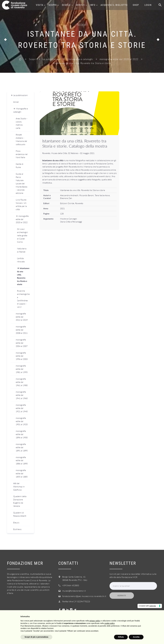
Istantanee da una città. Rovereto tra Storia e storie (23, 276)
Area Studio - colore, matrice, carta (22, 123)
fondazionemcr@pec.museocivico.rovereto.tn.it (84, 596)
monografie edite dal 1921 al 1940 (22, 408)
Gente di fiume (20, 166)
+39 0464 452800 (71, 585)
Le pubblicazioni (52, 59)
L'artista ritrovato (21, 260)
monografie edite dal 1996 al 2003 (22, 356)
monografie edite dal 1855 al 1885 (22, 473)
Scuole (66, 5)
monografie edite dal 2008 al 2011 (22, 330)
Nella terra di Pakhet (22, 250)
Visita (40, 5)
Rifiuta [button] (121, 637)
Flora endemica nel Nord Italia (22, 154)
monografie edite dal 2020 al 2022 (119, 59)
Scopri (53, 5)
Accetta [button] (136, 637)
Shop (136, 5)
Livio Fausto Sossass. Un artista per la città (21, 204)
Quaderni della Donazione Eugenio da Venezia (20, 501)
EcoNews (17, 529)
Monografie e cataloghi (80, 59)
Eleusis (16, 522)
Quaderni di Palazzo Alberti (20, 514)
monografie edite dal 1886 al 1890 (22, 460)
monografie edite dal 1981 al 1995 (22, 369)
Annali (16, 102)
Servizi (80, 5)
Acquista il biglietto (114, 5)
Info (93, 5)
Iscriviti (122, 596)
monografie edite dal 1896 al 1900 (22, 434)
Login (148, 5)
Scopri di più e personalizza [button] (36, 637)
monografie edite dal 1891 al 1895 (22, 447)
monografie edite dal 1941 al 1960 (22, 395)
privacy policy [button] (95, 621)
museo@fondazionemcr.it (74, 591)
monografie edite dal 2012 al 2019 (22, 317)
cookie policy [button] (109, 623)
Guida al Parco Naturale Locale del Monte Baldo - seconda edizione (22, 183)
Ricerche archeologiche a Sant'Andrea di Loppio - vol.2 (23, 299)
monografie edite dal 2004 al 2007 (22, 343)
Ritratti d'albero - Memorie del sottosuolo (21, 139)
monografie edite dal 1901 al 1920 (22, 421)
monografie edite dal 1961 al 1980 (22, 382)
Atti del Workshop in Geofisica (19, 487)
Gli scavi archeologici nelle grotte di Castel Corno (22, 235)
